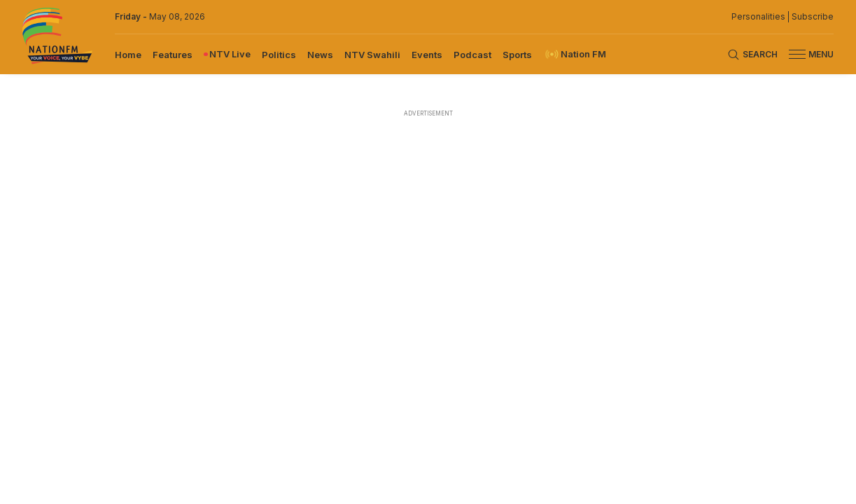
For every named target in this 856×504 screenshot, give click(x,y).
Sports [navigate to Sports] (517, 55)
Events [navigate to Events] (427, 55)
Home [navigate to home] (128, 55)
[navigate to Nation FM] (575, 54)
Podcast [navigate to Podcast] (472, 55)
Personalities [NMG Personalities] (758, 17)
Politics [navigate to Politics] (279, 55)
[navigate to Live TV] (227, 54)
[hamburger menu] (797, 54)
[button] (806, 54)
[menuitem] (128, 54)
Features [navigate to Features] (173, 55)
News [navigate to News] (320, 55)
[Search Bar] (752, 55)
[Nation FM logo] (57, 37)
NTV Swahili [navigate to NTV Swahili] (372, 55)
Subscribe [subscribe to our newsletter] (813, 17)
